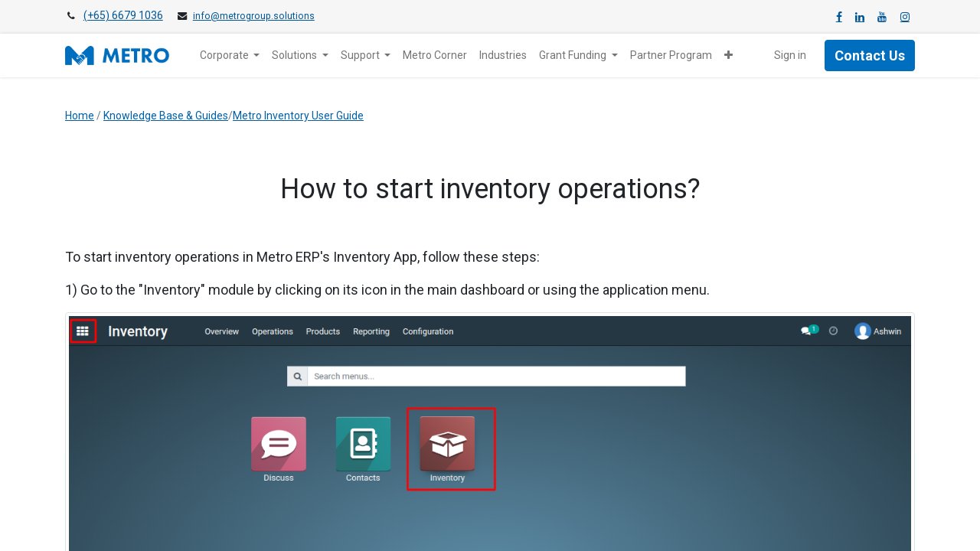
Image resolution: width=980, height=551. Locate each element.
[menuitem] (435, 55)
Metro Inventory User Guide (298, 116)
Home (80, 116)
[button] (728, 55)
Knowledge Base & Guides (166, 116)
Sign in (790, 55)
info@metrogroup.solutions (254, 16)
